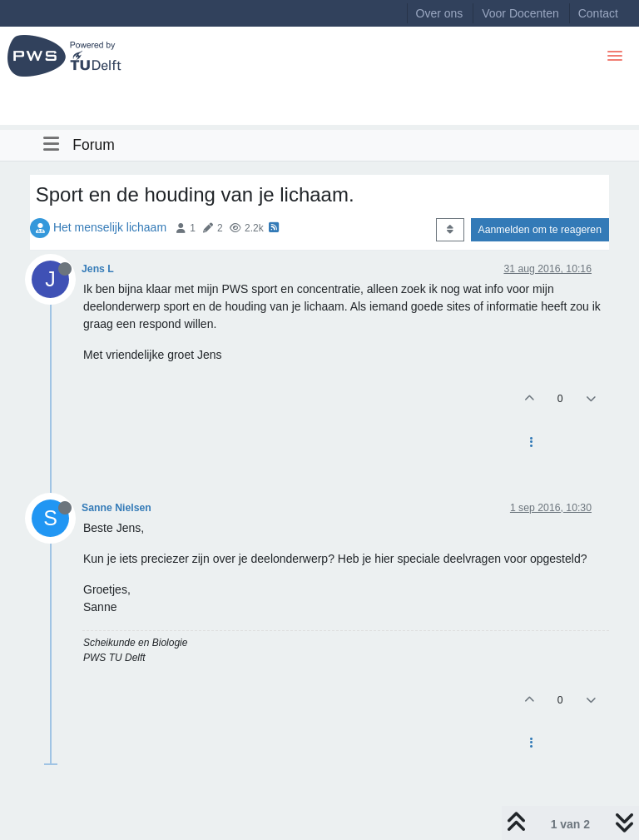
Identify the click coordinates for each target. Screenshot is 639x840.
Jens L (98, 269)
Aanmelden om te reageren (540, 230)
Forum (94, 145)
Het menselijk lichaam (110, 227)
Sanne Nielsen (116, 508)
